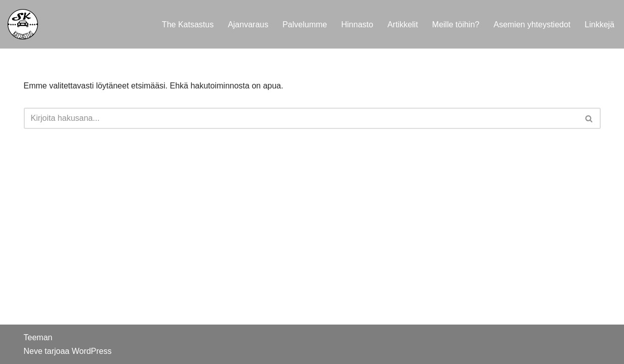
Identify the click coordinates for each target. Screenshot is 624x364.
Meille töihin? (456, 25)
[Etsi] (301, 118)
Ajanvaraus (248, 25)
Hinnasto (357, 25)
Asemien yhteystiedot (532, 25)
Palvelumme (305, 25)
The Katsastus (188, 25)
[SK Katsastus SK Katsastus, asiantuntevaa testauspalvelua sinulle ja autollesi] (23, 24)
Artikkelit (402, 25)
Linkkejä (599, 25)
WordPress (92, 351)
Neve (33, 351)
